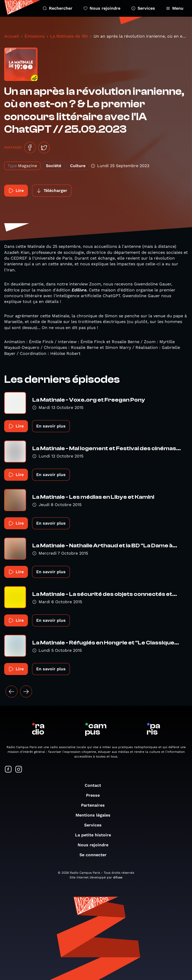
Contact (95, 785)
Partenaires (95, 805)
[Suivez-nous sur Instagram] (19, 770)
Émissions (35, 36)
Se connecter (96, 855)
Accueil (12, 36)
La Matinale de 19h (69, 36)
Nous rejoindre (102, 8)
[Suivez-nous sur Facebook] (8, 770)
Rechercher (58, 8)
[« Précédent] (11, 691)
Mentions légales (96, 815)
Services (143, 8)
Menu (175, 8)
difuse (118, 877)
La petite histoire (96, 835)
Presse (95, 795)
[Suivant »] (26, 691)
